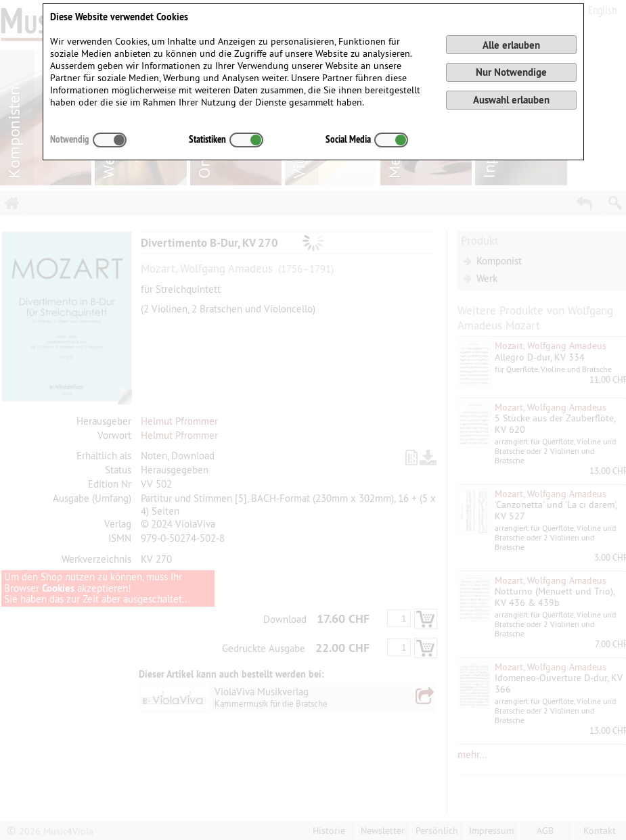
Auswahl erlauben (511, 100)
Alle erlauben (511, 45)
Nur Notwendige (511, 72)
